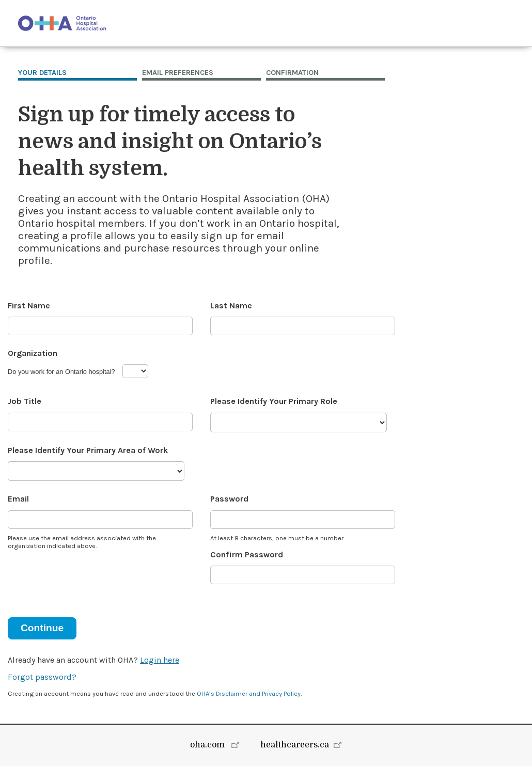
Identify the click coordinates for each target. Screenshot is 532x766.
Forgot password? (42, 677)
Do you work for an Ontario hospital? (61, 372)
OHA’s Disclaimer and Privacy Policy (249, 693)
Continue (42, 628)
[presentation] (86, 577)
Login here (160, 660)
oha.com (208, 745)
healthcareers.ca (295, 745)
